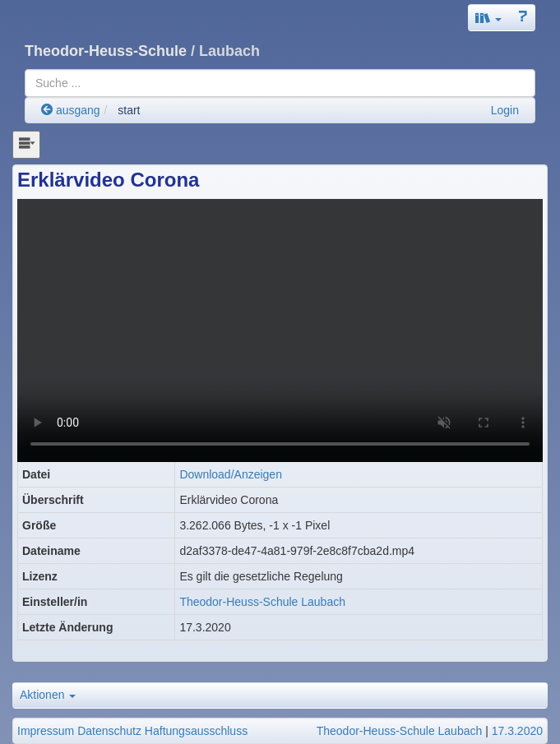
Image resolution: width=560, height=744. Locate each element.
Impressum (46, 731)
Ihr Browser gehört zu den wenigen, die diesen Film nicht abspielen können (280, 330)
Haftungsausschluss (196, 731)
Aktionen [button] (48, 695)
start (129, 110)
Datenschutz (109, 731)
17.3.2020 (517, 731)
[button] (488, 18)
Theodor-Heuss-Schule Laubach (262, 602)
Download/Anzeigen (231, 474)
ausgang (71, 110)
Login (505, 110)
